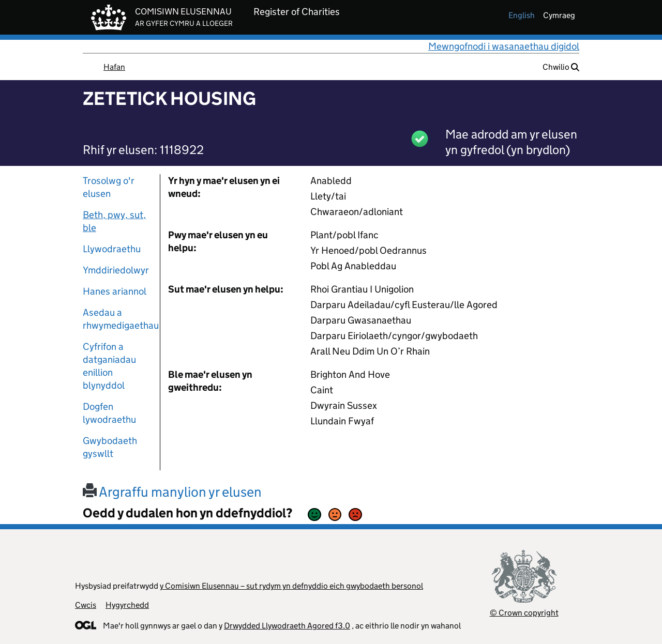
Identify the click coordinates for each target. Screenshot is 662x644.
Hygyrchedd (127, 605)
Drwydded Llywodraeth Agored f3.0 (287, 626)
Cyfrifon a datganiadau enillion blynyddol (109, 366)
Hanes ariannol (115, 291)
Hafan (114, 67)
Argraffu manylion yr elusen (172, 492)
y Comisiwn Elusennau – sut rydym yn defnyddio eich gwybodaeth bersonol (291, 586)
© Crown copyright (524, 613)
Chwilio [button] (561, 67)
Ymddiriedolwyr (116, 270)
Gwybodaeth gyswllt (110, 447)
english (522, 15)
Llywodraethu (112, 249)
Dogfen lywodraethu (109, 413)
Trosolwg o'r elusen (109, 187)
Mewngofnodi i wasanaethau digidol (504, 46)
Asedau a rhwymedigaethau (117, 319)
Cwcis (86, 605)
